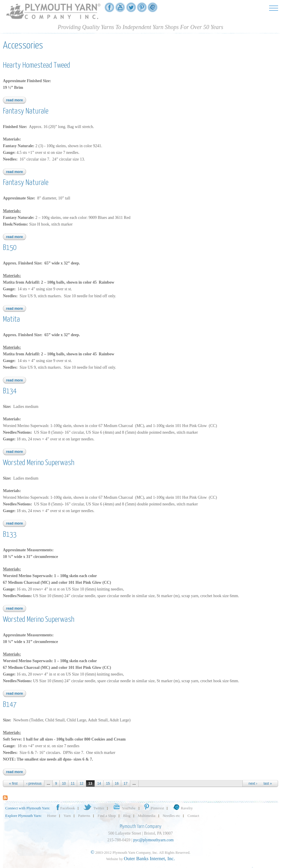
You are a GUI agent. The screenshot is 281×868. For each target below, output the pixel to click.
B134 (10, 391)
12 (81, 784)
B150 (10, 248)
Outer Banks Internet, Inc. (149, 859)
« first (13, 784)
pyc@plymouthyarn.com (153, 840)
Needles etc (171, 816)
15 (108, 784)
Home (52, 816)
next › (253, 784)
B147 (10, 705)
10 (64, 784)
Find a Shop (107, 816)
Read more (16, 100)
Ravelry (182, 808)
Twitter (93, 808)
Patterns (84, 816)
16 (117, 784)
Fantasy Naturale (26, 111)
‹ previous (34, 784)
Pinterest (154, 808)
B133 (10, 535)
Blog (127, 816)
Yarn (67, 816)
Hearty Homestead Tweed (37, 65)
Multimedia (147, 816)
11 (73, 784)
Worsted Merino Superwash (39, 463)
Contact (193, 816)
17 (125, 784)
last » (268, 784)
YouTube (123, 808)
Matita (11, 319)
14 (99, 784)
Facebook (65, 808)
